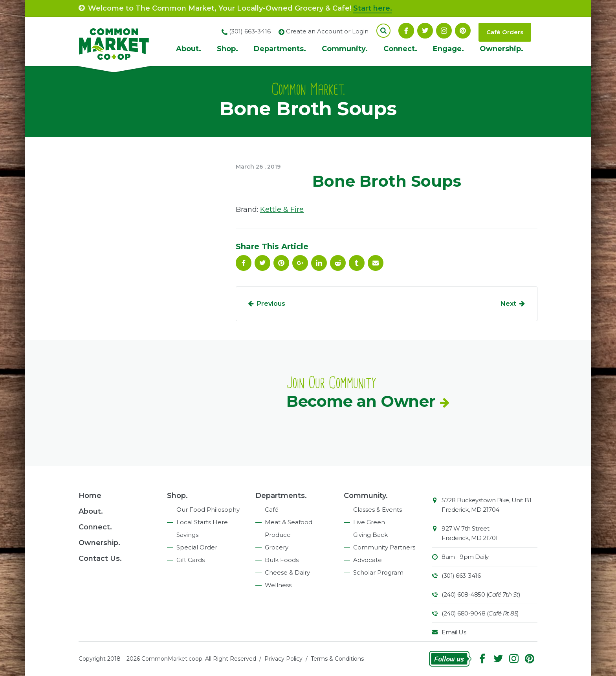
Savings (187, 535)
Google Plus (300, 263)
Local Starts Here (202, 522)
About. (189, 49)
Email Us (454, 632)
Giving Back (370, 535)
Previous (271, 304)
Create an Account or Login (327, 31)
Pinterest (463, 31)
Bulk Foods (282, 560)
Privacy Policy (283, 659)
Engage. (448, 49)
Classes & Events (378, 510)
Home (90, 496)
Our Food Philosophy (208, 510)
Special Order (197, 547)
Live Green (369, 522)
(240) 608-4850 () (481, 594)
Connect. (400, 49)
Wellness (278, 585)
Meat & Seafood (289, 522)
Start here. (373, 8)
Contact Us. (100, 558)
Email (376, 263)
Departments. (280, 49)
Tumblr (357, 263)
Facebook (406, 31)
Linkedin (319, 263)
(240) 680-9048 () (480, 613)
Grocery (277, 547)
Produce (278, 535)
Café (272, 510)
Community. (345, 49)
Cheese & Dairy (287, 572)
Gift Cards (191, 560)
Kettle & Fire (282, 209)
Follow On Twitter (425, 31)
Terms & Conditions (337, 659)
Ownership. (501, 49)
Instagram (444, 31)
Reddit (338, 263)
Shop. (227, 49)
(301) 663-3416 (461, 576)
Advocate (368, 560)
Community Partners (384, 547)
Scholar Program (378, 572)
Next (508, 304)
